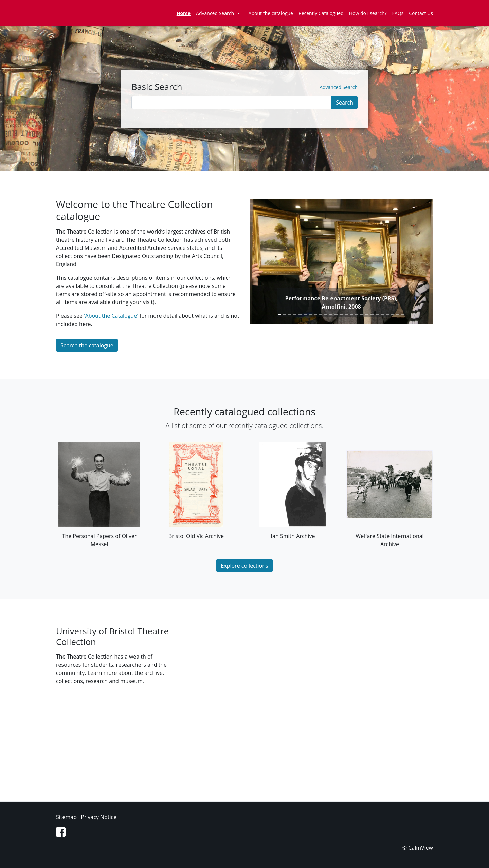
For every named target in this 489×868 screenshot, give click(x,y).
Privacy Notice (99, 817)
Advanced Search (215, 13)
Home (184, 13)
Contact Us (421, 13)
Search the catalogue (87, 345)
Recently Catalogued (321, 13)
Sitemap (66, 817)
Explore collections (244, 566)
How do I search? (368, 13)
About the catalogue (271, 13)
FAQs (398, 13)
